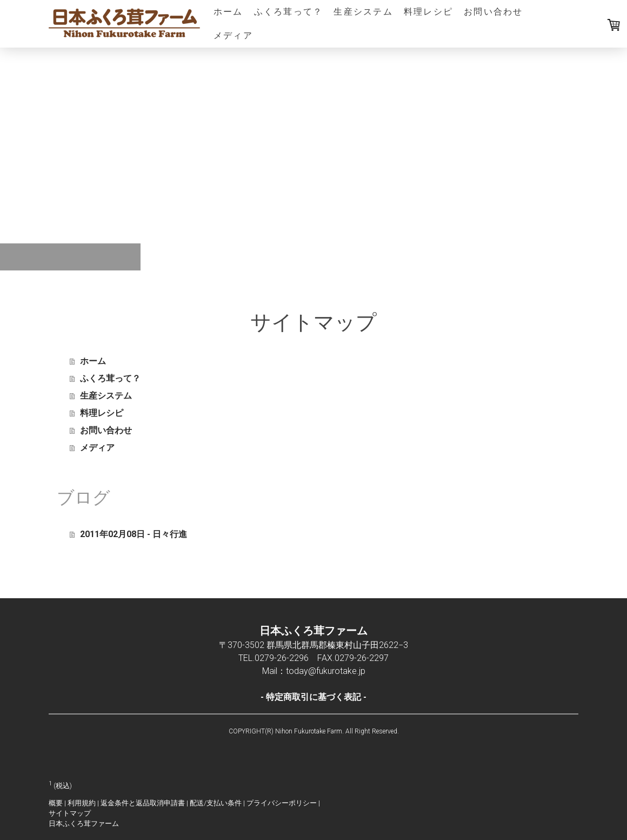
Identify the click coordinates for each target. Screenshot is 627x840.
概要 (56, 803)
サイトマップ (70, 813)
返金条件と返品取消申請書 (143, 803)
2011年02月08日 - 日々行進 (134, 534)
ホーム (228, 12)
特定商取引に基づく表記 (313, 697)
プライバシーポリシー (282, 803)
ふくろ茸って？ (289, 12)
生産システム (363, 12)
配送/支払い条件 (216, 803)
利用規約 (82, 803)
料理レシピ (428, 12)
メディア (233, 35)
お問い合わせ (493, 12)
